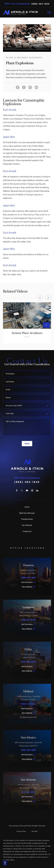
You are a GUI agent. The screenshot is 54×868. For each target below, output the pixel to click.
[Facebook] (17, 490)
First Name (10, 374)
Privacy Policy (21, 831)
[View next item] (48, 298)
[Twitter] (22, 490)
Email (8, 389)
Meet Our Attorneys (27, 513)
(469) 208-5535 (28, 662)
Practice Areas (27, 519)
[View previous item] (40, 298)
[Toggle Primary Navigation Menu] (49, 12)
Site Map (35, 831)
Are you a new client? (14, 405)
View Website (28, 587)
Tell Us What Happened (15, 421)
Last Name (10, 382)
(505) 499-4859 (28, 750)
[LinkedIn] (37, 490)
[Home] (20, 12)
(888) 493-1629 (40, 4)
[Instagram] (32, 490)
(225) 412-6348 (28, 620)
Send (27, 443)
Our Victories (27, 525)
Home (27, 507)
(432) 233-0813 (28, 704)
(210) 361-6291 (28, 792)
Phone (8, 397)
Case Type (10, 413)
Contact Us (27, 531)
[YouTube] (27, 490)
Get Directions (28, 582)
